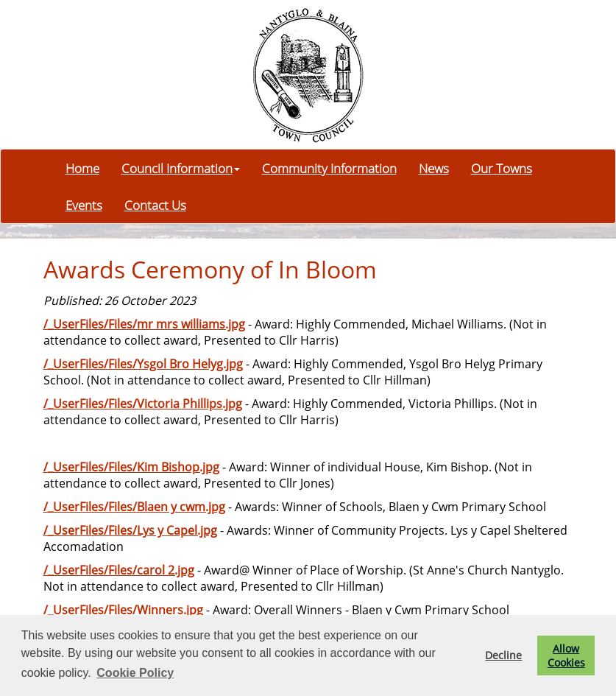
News (434, 168)
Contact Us (155, 205)
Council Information (181, 168)
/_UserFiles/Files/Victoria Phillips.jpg (143, 404)
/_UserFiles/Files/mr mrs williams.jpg (144, 324)
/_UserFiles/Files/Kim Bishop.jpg (131, 467)
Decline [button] (503, 655)
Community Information (329, 168)
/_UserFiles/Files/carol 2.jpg (119, 570)
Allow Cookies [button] (566, 655)
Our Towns (502, 168)
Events (84, 205)
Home (82, 168)
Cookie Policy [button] (135, 673)
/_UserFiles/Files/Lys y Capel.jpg (130, 530)
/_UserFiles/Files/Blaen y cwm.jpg (134, 507)
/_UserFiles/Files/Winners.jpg (123, 610)
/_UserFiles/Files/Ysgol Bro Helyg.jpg (143, 364)
